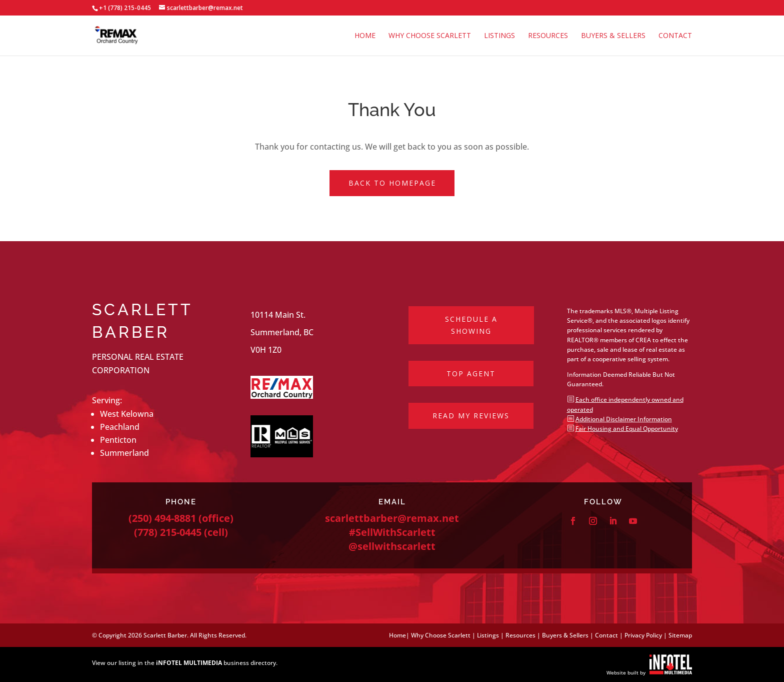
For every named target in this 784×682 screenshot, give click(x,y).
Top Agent (471, 374)
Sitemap (680, 635)
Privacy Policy (643, 635)
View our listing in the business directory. (185, 663)
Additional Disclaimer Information (624, 419)
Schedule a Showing (471, 325)
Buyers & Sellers (613, 36)
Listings (499, 36)
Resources (548, 36)
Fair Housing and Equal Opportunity (627, 429)
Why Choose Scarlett (430, 36)
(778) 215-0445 (168, 532)
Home (365, 36)
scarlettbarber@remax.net (392, 518)
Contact (675, 36)
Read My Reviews (471, 416)
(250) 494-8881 (162, 518)
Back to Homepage (392, 183)
